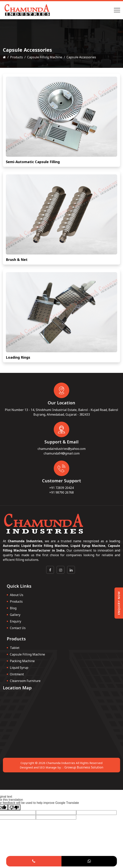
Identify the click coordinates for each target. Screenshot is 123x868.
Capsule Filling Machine (45, 57)
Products (16, 57)
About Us (17, 595)
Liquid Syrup (19, 668)
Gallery (15, 615)
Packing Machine (22, 661)
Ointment (17, 674)
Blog (13, 608)
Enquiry (16, 621)
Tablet (15, 648)
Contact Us (18, 628)
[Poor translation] (14, 807)
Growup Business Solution (84, 767)
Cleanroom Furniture (25, 681)
